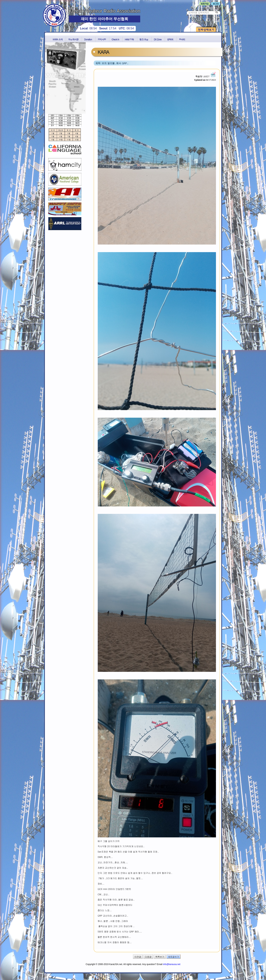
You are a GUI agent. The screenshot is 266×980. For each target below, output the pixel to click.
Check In (115, 39)
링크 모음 (144, 39)
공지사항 (102, 39)
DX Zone (158, 39)
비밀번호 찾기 (212, 8)
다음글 (148, 957)
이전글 (138, 957)
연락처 (170, 39)
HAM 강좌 (129, 39)
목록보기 (160, 957)
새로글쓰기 (173, 957)
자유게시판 (73, 39)
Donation (88, 39)
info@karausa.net (172, 964)
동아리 (182, 39)
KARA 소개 (58, 39)
